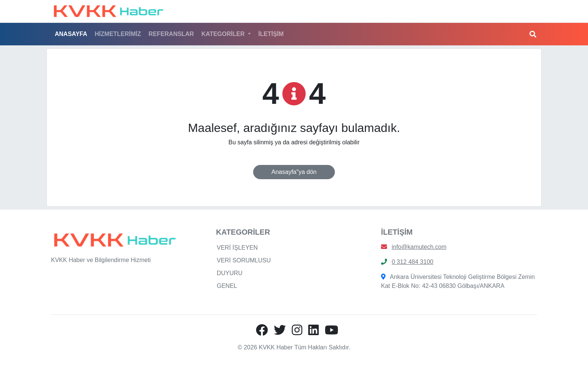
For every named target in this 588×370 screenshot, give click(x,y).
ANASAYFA (71, 34)
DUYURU (229, 273)
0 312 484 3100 (412, 262)
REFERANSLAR (171, 34)
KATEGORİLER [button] (224, 34)
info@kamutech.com (419, 247)
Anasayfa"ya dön (294, 172)
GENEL (227, 286)
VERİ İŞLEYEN (237, 248)
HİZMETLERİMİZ (118, 34)
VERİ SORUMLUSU (244, 260)
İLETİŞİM (271, 34)
